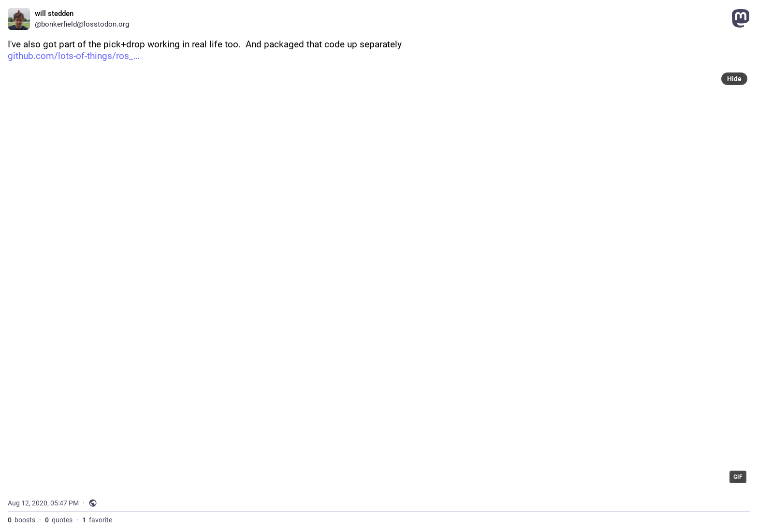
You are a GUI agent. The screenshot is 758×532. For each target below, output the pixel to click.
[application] (379, 278)
